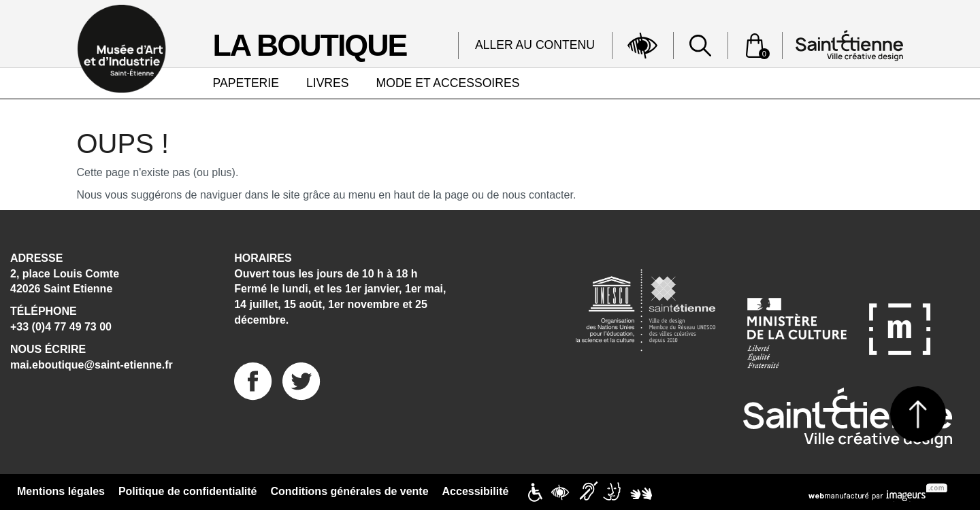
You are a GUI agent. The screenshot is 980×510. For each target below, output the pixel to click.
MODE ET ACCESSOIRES (448, 83)
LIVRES (328, 83)
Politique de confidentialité (188, 491)
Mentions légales (61, 491)
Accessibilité (476, 491)
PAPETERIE (246, 83)
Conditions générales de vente (350, 491)
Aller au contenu (535, 45)
